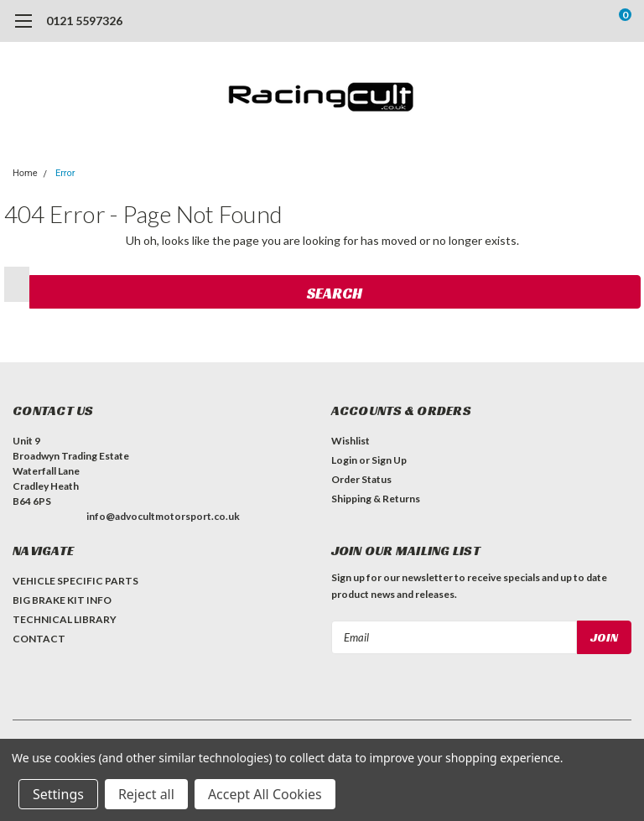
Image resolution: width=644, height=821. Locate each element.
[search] (555, 21)
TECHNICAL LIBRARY (65, 619)
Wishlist (351, 441)
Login (344, 460)
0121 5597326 (84, 21)
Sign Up (389, 460)
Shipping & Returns (376, 499)
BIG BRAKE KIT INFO (62, 600)
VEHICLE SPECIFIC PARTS (75, 581)
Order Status (361, 479)
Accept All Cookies (265, 794)
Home (25, 173)
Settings (58, 794)
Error (65, 173)
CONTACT (39, 639)
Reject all (146, 794)
